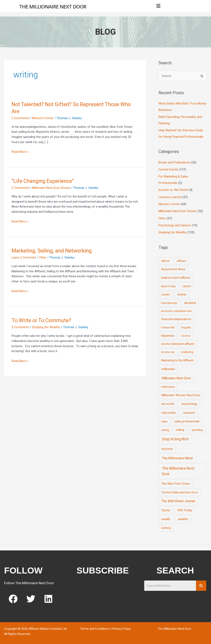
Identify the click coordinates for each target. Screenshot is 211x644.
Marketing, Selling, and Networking (52, 251)
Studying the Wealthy (46, 327)
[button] (158, 6)
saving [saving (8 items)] (165, 428)
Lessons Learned (170, 196)
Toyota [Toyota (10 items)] (166, 508)
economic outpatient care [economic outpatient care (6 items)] (176, 309)
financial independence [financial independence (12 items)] (176, 317)
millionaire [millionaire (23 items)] (168, 367)
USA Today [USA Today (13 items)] (185, 508)
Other (43, 257)
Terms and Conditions (95, 627)
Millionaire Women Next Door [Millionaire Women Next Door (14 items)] (181, 393)
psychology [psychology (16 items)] (189, 402)
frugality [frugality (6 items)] (186, 326)
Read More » (20, 151)
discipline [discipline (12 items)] (190, 301)
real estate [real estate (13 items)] (168, 411)
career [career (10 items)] (187, 284)
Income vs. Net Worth (173, 189)
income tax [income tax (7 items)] (168, 350)
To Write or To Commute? (42, 320)
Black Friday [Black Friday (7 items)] (168, 284)
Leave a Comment (24, 257)
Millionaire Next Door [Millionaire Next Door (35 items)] (176, 376)
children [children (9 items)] (182, 293)
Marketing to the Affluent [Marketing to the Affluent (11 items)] (177, 358)
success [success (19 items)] (167, 447)
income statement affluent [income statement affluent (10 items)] (178, 342)
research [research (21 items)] (189, 411)
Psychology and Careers (175, 224)
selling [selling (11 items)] (180, 428)
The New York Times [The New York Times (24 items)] (176, 482)
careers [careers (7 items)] (166, 293)
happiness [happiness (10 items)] (168, 334)
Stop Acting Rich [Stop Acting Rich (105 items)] (175, 437)
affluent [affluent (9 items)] (181, 259)
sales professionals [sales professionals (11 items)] (187, 420)
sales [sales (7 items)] (164, 420)
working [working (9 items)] (166, 526)
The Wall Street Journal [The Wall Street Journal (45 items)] (178, 499)
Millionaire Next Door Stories (51, 188)
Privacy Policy (122, 627)
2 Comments (20, 118)
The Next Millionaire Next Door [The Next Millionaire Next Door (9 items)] (179, 490)
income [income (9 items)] (186, 334)
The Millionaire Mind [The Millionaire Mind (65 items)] (177, 456)
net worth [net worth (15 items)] (168, 402)
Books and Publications (174, 162)
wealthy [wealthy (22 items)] (183, 517)
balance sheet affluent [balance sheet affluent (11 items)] (176, 276)
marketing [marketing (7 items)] (187, 350)
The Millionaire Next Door (53, 6)
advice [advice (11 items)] (165, 259)
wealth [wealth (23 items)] (166, 517)
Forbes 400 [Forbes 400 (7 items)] (168, 326)
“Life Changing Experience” (43, 181)
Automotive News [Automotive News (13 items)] (173, 267)
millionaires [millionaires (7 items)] (168, 385)
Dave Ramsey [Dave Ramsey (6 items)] (169, 301)
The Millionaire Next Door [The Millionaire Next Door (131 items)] (178, 469)
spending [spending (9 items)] (197, 428)
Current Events (168, 169)
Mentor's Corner (43, 118)
